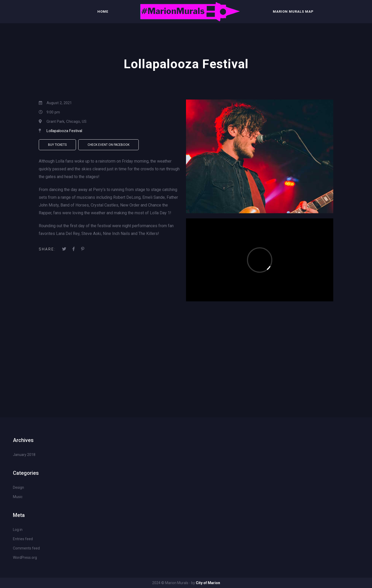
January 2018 (24, 455)
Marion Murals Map (293, 12)
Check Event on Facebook (109, 145)
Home (103, 12)
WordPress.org (25, 558)
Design (18, 487)
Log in (18, 530)
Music (18, 497)
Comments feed (26, 548)
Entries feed (23, 539)
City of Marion (208, 583)
